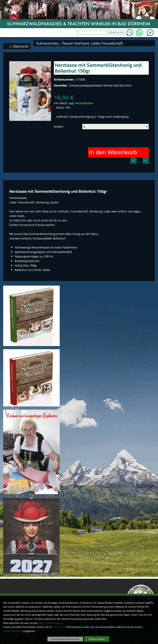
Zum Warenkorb (150, 30)
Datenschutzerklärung (51, 623)
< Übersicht (19, 46)
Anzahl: (59, 126)
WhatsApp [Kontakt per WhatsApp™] (139, 31)
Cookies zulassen (97, 639)
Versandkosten (84, 103)
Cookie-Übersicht (13, 631)
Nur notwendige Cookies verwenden (65, 639)
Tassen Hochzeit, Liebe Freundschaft (92, 43)
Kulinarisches (47, 43)
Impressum (59, 627)
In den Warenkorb (113, 152)
